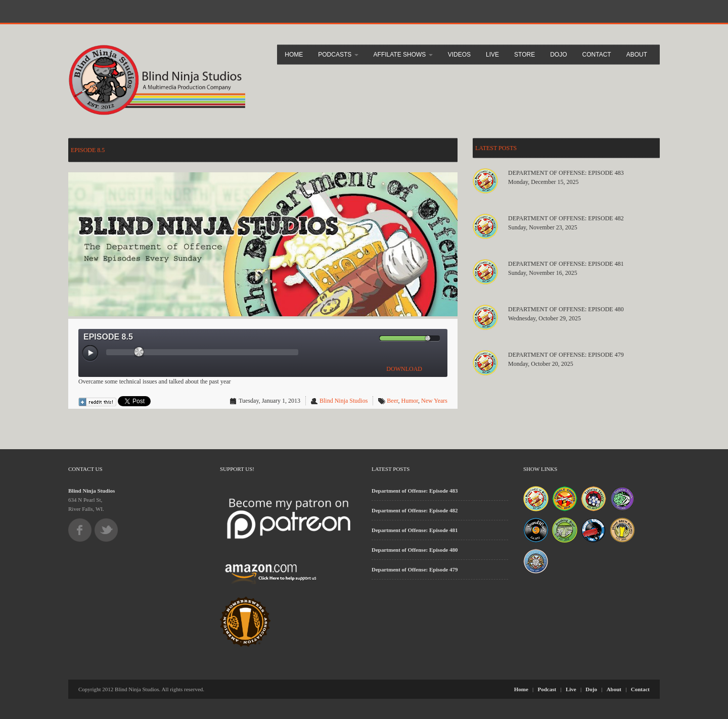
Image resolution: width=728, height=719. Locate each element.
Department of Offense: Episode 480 (566, 309)
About (637, 55)
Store (525, 55)
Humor (409, 401)
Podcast (547, 689)
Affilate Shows (403, 55)
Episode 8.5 (88, 150)
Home (294, 55)
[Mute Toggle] (371, 338)
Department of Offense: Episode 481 (566, 264)
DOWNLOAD (404, 369)
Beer (392, 401)
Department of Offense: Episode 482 (566, 218)
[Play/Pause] (90, 354)
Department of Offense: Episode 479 (566, 355)
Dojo (558, 55)
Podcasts (338, 55)
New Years (434, 401)
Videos (459, 55)
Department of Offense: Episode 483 (566, 173)
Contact (597, 55)
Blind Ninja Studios (344, 401)
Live (492, 55)
